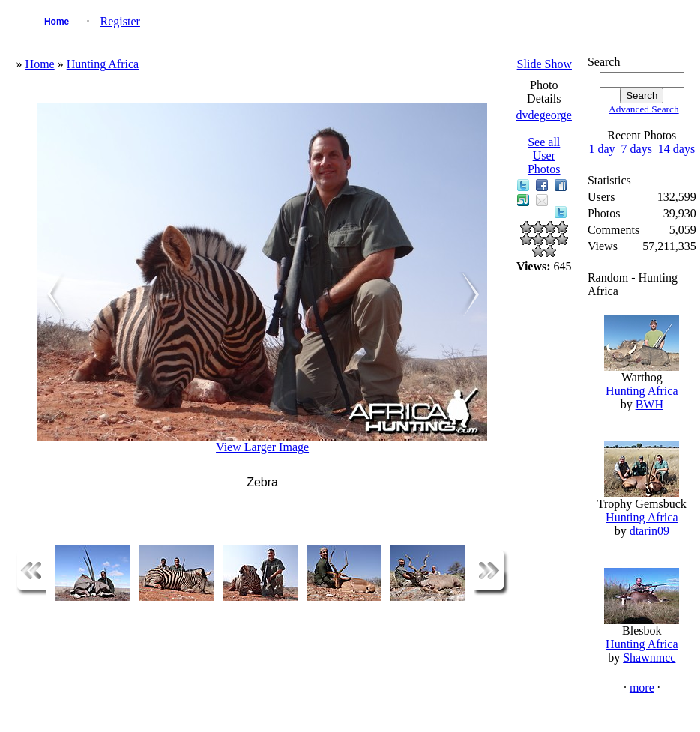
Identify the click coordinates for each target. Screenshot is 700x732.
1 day (601, 149)
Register (120, 21)
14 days (676, 149)
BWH (649, 404)
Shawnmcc (649, 657)
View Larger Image (262, 447)
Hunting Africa (103, 64)
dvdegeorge (544, 115)
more (642, 687)
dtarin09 (649, 531)
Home (57, 22)
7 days (637, 149)
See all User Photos (544, 155)
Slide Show (544, 64)
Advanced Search (644, 109)
